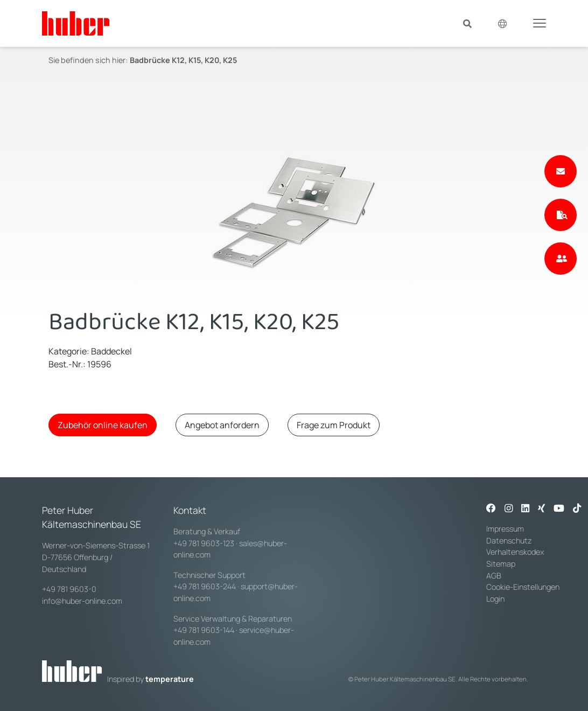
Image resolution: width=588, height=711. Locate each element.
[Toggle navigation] (540, 23)
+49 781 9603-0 (69, 589)
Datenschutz (509, 541)
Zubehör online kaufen (103, 425)
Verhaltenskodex (515, 552)
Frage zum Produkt (334, 425)
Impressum (505, 529)
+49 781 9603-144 (204, 630)
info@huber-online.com (82, 601)
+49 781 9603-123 (204, 543)
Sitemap (501, 564)
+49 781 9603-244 (205, 586)
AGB (495, 576)
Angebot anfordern (222, 425)
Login (495, 599)
